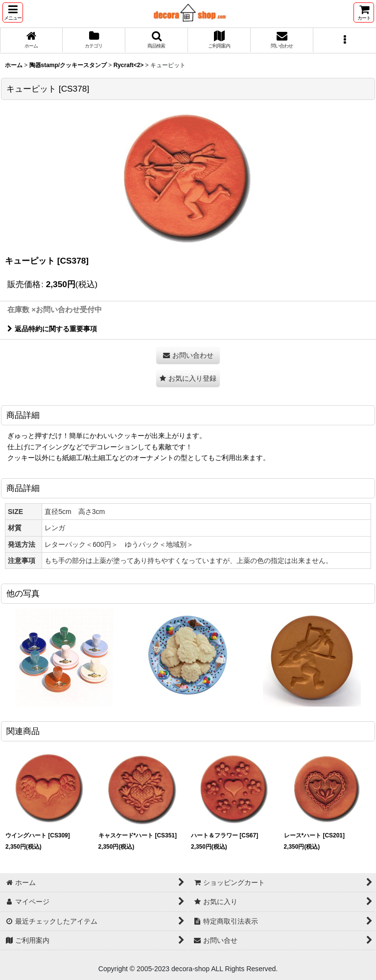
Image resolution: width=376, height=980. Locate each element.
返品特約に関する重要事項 (52, 329)
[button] (13, 12)
